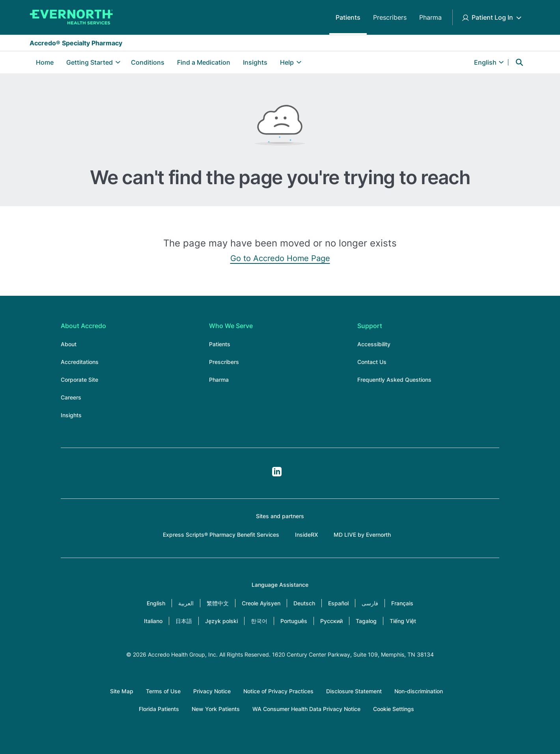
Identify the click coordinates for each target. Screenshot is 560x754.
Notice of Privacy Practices (278, 691)
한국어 (259, 621)
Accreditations (80, 362)
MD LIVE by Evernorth (362, 535)
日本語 (184, 621)
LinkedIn (277, 472)
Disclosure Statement (354, 691)
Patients (348, 17)
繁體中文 (218, 603)
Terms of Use (163, 691)
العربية (186, 603)
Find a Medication (204, 62)
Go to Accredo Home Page (280, 258)
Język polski (221, 621)
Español (338, 603)
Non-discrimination (419, 691)
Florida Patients (159, 709)
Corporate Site (79, 380)
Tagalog (366, 621)
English (156, 603)
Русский (331, 621)
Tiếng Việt (403, 621)
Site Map (122, 691)
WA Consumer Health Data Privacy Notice (306, 709)
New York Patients (216, 709)
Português (294, 621)
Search (519, 62)
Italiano (153, 621)
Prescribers (390, 17)
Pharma (430, 17)
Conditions (148, 62)
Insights (255, 62)
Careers (71, 397)
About (69, 344)
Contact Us (372, 362)
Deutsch (304, 603)
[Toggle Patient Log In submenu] (519, 17)
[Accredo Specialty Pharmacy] (71, 17)
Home (45, 62)
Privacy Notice (212, 691)
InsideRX (306, 535)
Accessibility (374, 344)
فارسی (370, 603)
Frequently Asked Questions (394, 380)
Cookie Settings (394, 709)
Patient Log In (492, 17)
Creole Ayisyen (261, 603)
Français (402, 603)
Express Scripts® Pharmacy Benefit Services (221, 535)
